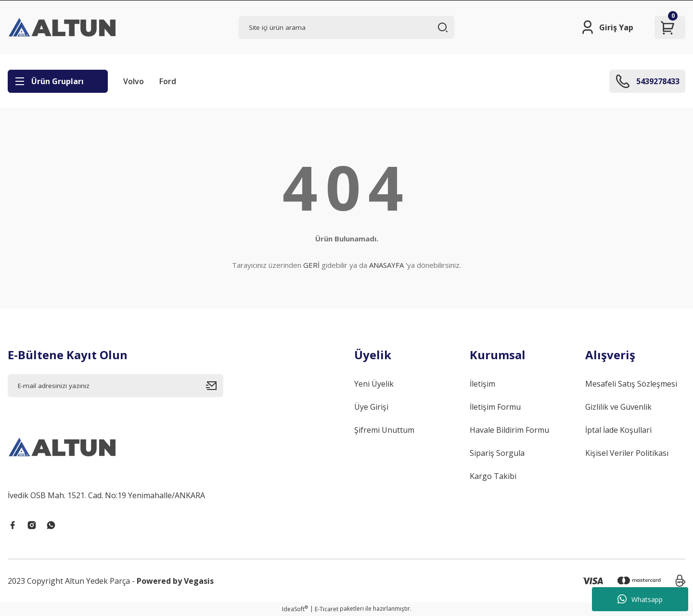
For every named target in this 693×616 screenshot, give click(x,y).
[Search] (346, 27)
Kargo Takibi (493, 476)
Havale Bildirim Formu (509, 430)
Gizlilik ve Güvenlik (618, 407)
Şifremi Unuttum (384, 430)
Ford (168, 81)
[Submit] (215, 386)
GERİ (311, 265)
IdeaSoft (295, 609)
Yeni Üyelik (374, 384)
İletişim (482, 384)
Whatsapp (640, 599)
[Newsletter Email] (115, 386)
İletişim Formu (495, 407)
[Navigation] (58, 81)
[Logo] (63, 27)
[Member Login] (607, 27)
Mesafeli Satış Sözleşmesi (631, 384)
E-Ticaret (327, 609)
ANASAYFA (386, 265)
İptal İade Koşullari (618, 430)
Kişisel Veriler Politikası (627, 453)
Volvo (134, 81)
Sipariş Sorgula (497, 453)
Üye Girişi (371, 407)
